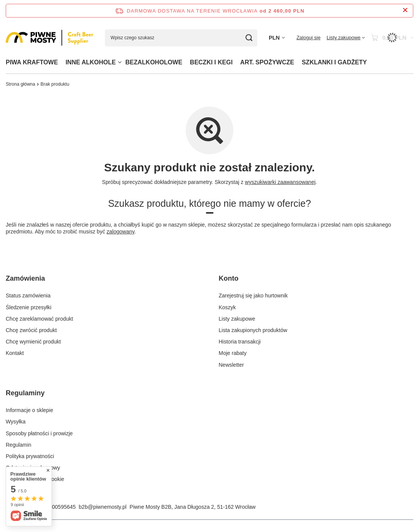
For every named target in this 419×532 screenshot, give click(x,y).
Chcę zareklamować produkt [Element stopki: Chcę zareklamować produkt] (39, 319)
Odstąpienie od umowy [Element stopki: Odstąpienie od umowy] (33, 468)
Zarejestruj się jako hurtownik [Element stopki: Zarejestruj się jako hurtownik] (253, 296)
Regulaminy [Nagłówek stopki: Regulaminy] (25, 393)
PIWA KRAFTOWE (32, 62)
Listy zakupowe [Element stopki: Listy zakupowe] (237, 319)
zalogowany (121, 232)
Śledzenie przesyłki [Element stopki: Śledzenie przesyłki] (29, 307)
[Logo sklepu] (50, 38)
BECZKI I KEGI (211, 62)
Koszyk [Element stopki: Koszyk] (227, 307)
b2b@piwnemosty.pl (103, 507)
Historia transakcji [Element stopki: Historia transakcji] (240, 342)
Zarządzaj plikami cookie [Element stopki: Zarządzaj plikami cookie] (35, 479)
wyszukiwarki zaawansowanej (280, 182)
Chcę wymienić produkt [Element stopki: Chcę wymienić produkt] (33, 342)
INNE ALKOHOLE (91, 62)
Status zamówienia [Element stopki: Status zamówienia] (28, 296)
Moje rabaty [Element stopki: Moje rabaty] (233, 353)
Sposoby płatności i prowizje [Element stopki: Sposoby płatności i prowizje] (39, 433)
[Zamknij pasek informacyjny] (405, 10)
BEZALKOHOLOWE (154, 62)
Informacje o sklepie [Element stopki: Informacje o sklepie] (30, 410)
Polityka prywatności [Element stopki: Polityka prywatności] (30, 456)
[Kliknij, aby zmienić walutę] (277, 38)
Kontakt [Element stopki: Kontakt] (15, 353)
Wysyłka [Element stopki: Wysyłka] (16, 422)
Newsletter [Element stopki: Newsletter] (231, 365)
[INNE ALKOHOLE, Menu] (120, 62)
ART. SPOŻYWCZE (267, 62)
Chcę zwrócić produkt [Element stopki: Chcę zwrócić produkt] (31, 330)
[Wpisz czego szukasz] (181, 38)
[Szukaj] (249, 38)
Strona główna (20, 84)
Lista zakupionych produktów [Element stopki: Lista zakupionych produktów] (253, 330)
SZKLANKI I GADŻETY (334, 62)
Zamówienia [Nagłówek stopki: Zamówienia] (25, 278)
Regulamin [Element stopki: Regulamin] (18, 445)
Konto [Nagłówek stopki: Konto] (229, 278)
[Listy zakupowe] (346, 38)
